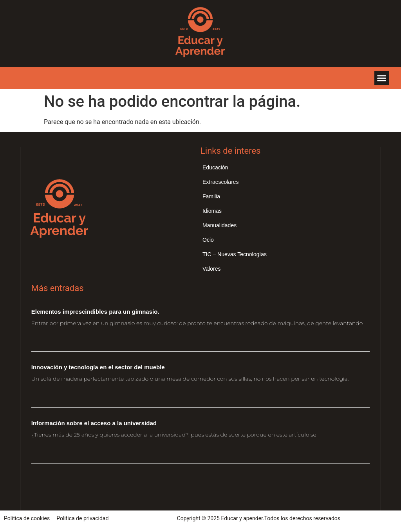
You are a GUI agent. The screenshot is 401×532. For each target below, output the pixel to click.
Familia (211, 196)
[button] (382, 78)
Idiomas (212, 211)
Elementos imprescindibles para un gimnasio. (95, 312)
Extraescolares (221, 182)
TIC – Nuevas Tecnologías (235, 254)
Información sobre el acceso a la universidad (94, 423)
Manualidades (219, 225)
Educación (215, 167)
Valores (211, 269)
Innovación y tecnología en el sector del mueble (98, 367)
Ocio (208, 240)
